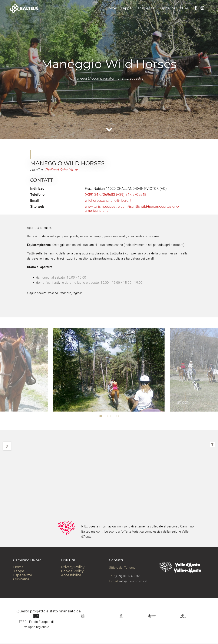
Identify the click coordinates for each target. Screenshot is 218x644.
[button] (101, 416)
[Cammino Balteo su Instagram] (202, 8)
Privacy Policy (73, 567)
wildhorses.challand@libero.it (108, 201)
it (182, 8)
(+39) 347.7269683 (100, 195)
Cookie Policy (72, 571)
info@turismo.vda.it (133, 581)
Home (111, 8)
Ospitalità (167, 8)
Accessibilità (71, 575)
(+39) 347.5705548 (131, 195)
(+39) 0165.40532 (127, 576)
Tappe (126, 8)
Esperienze (145, 8)
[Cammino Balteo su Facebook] (196, 8)
